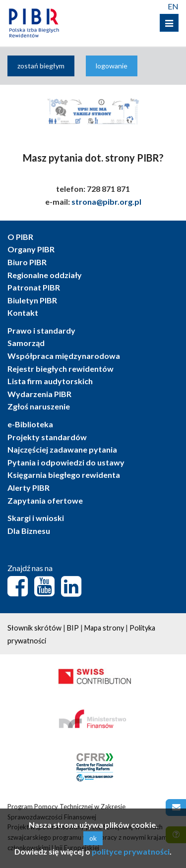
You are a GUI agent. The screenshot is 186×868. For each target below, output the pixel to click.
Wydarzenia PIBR (39, 394)
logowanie (112, 66)
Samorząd (26, 343)
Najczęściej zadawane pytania (62, 449)
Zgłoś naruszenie (39, 406)
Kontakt (23, 313)
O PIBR (20, 237)
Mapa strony (104, 628)
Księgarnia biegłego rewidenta (64, 475)
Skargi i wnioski (36, 518)
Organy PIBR (31, 249)
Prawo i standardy (41, 330)
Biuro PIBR (27, 262)
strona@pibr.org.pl (106, 202)
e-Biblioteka (30, 424)
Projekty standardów (47, 437)
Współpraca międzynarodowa (64, 356)
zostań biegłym (41, 66)
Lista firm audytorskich (50, 381)
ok (93, 838)
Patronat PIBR (34, 287)
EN (173, 6)
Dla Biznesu (29, 531)
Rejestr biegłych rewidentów (61, 369)
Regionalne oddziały (45, 275)
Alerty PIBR (29, 488)
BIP (73, 628)
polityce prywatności (131, 851)
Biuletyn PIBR (32, 300)
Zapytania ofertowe (45, 500)
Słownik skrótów (34, 628)
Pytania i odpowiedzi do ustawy (66, 462)
